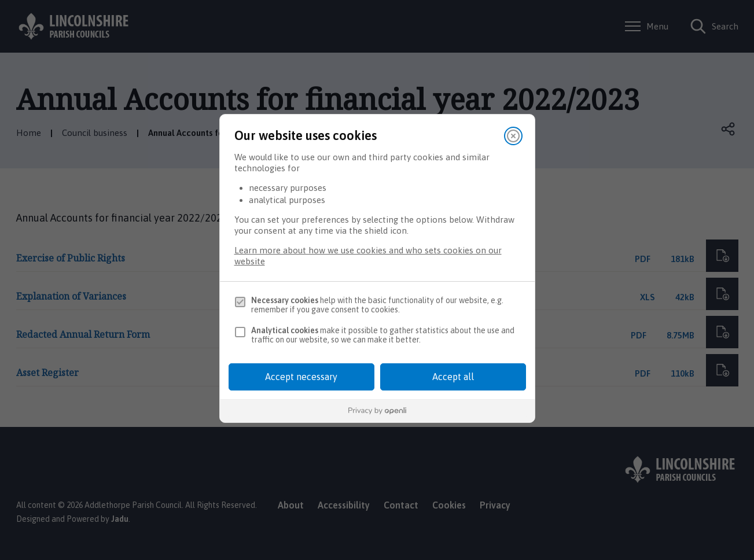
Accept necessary (301, 377)
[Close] (513, 136)
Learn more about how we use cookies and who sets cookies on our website (368, 256)
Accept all (453, 377)
